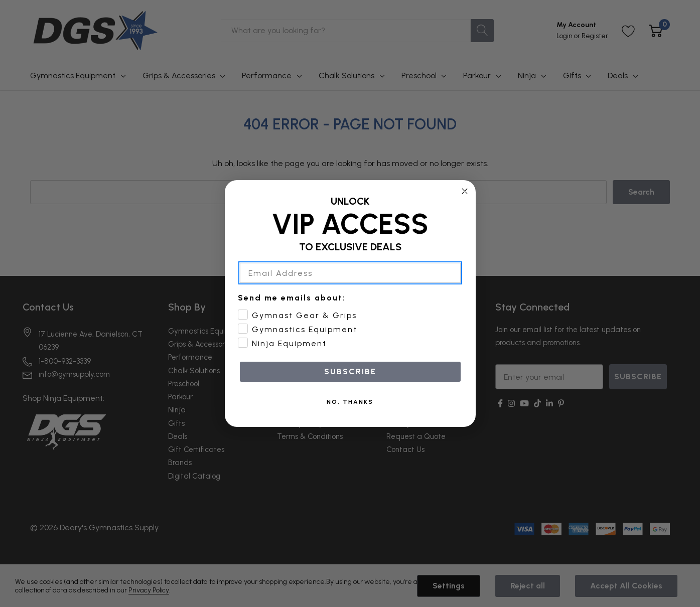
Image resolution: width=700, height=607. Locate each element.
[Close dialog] (465, 191)
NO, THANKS (350, 402)
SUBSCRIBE (350, 371)
